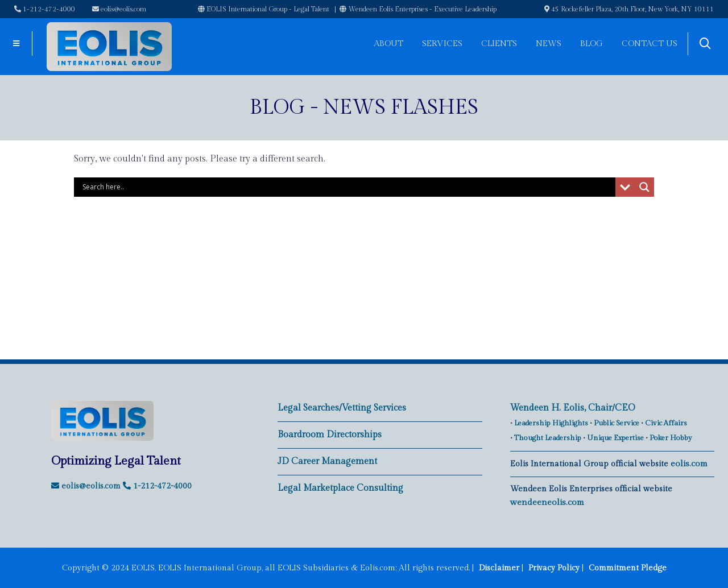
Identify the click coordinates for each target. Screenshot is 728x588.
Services (442, 44)
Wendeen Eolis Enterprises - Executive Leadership (418, 9)
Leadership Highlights (551, 423)
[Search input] (348, 187)
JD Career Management (327, 461)
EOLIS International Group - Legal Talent (264, 9)
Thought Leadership (548, 438)
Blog (591, 44)
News (549, 44)
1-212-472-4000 (45, 9)
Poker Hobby (671, 438)
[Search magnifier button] (644, 187)
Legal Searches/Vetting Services (342, 408)
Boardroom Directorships (330, 435)
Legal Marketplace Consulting (340, 488)
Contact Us (650, 44)
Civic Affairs (666, 423)
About (388, 44)
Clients (499, 44)
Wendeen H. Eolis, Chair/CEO (573, 408)
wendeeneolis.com (547, 502)
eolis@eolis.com (119, 9)
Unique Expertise (615, 438)
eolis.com (689, 464)
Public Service (617, 423)
